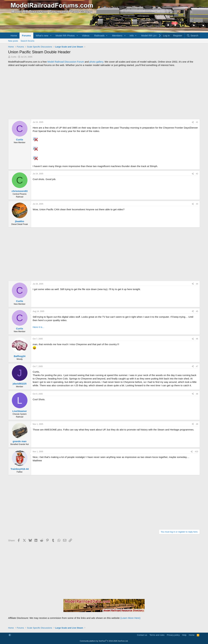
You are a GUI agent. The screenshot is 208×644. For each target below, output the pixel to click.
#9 (197, 424)
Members (117, 36)
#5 (197, 311)
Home (14, 36)
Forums (26, 36)
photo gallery (96, 62)
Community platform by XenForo (104, 641)
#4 (197, 284)
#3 (197, 204)
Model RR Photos (65, 36)
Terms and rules (157, 635)
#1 (197, 122)
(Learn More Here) (130, 618)
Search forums (28, 41)
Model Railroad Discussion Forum (66, 62)
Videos (86, 36)
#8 (197, 394)
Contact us (142, 635)
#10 (196, 452)
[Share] (193, 122)
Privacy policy (173, 635)
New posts (13, 41)
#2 (197, 174)
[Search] (192, 36)
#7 (197, 366)
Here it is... (39, 327)
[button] (51, 36)
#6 (197, 339)
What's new (42, 36)
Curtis (14, 57)
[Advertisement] (104, 93)
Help (184, 635)
